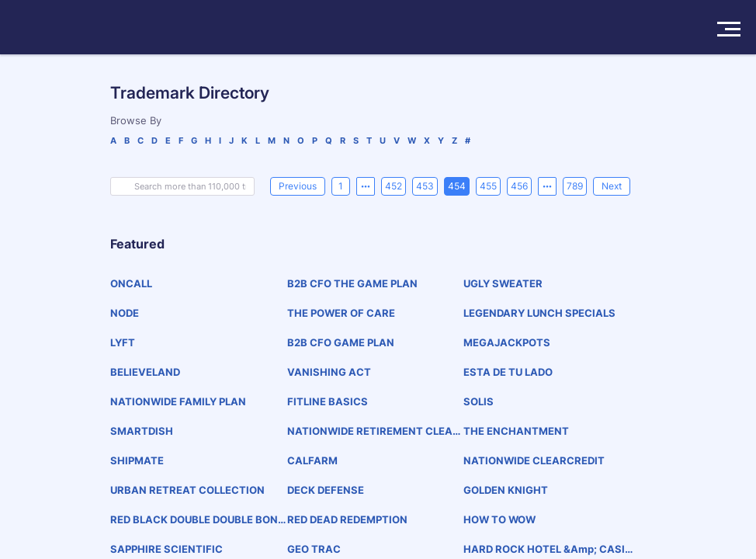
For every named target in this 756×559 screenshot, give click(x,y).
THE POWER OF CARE (341, 313)
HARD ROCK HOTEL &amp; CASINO (548, 549)
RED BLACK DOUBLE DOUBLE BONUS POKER (198, 520)
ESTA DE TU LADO (508, 372)
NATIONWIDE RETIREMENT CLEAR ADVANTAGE (373, 431)
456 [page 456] (519, 186)
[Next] (612, 186)
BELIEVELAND (145, 372)
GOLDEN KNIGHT (506, 490)
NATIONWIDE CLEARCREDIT (534, 460)
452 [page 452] (394, 186)
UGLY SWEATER (503, 283)
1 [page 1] (341, 186)
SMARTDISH (142, 431)
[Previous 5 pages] (366, 186)
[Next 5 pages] (547, 186)
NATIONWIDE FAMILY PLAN (178, 401)
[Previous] (298, 186)
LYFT (123, 342)
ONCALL (131, 283)
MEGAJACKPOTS (507, 342)
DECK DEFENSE (326, 490)
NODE (125, 313)
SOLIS (479, 401)
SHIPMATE (137, 460)
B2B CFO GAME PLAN (341, 342)
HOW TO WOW (499, 519)
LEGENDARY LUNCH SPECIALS (539, 313)
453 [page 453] (425, 186)
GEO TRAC (314, 549)
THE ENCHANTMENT (516, 431)
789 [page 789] (575, 186)
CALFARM (312, 460)
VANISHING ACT (329, 372)
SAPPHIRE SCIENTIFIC (166, 549)
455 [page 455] (488, 186)
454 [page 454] (457, 186)
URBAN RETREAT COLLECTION (187, 490)
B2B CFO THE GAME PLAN (352, 283)
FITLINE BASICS (328, 401)
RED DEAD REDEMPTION (347, 519)
